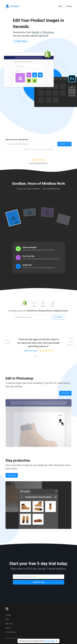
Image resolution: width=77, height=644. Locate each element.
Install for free (64, 144)
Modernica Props (31, 351)
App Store (9, 624)
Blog (60, 6)
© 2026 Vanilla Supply (13, 638)
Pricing (69, 6)
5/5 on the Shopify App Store (39, 163)
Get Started (65, 393)
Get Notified (58, 317)
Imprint (8, 628)
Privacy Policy (50, 641)
